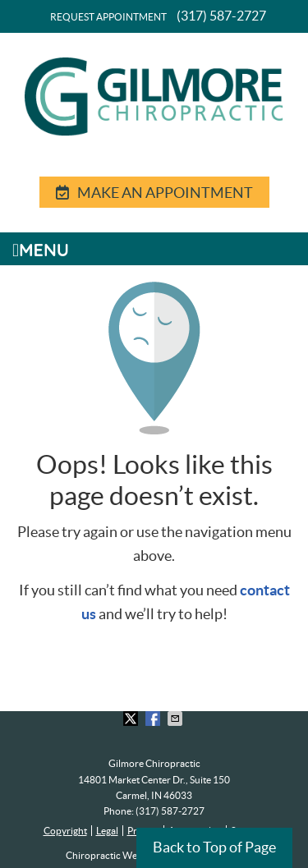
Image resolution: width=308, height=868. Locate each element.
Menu (41, 249)
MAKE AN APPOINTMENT (154, 193)
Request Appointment (108, 17)
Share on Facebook (154, 719)
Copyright (65, 831)
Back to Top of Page (214, 847)
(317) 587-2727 (221, 16)
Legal (107, 831)
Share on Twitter (132, 719)
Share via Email (177, 719)
